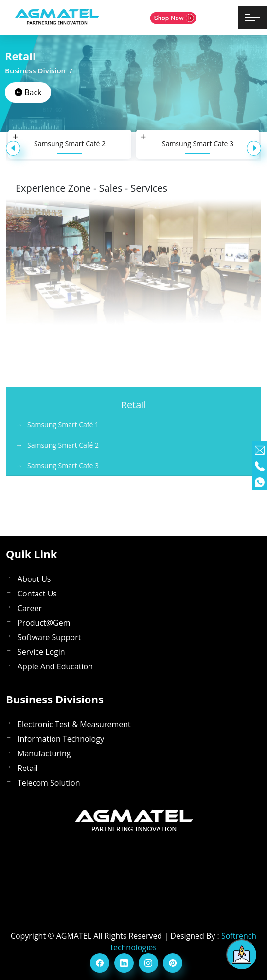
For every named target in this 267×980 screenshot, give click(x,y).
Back (28, 92)
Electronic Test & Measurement (74, 724)
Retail (28, 768)
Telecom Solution (49, 783)
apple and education (55, 666)
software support (49, 637)
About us (34, 579)
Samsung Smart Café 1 (63, 425)
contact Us (37, 594)
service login (41, 652)
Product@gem (44, 623)
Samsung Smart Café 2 (70, 144)
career (30, 608)
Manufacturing (44, 753)
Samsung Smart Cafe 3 (198, 144)
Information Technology (61, 739)
